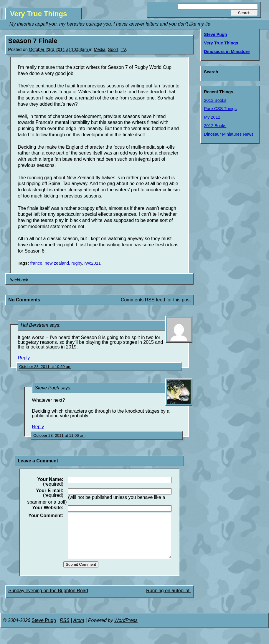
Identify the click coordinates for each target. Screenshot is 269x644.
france (36, 263)
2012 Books (215, 126)
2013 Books (215, 100)
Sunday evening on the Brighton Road (48, 599)
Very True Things (38, 14)
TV (123, 49)
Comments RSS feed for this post (156, 300)
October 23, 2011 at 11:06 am (59, 435)
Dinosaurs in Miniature (227, 52)
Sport (113, 49)
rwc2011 (93, 263)
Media (100, 49)
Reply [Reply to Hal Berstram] (24, 358)
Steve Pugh (47, 388)
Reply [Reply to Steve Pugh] (38, 427)
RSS (65, 629)
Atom (79, 629)
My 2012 (212, 117)
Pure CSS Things (220, 109)
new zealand (57, 263)
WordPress (126, 629)
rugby (77, 263)
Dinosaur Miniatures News (229, 134)
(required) (50, 482)
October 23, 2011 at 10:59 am (45, 367)
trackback (19, 280)
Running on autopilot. (168, 599)
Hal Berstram (34, 325)
